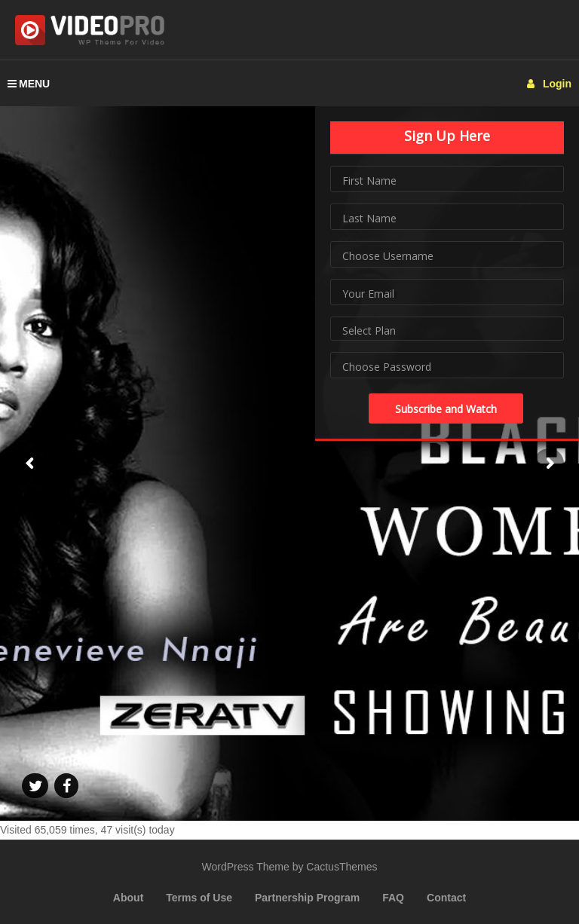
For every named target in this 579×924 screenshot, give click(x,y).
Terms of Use (199, 898)
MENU (29, 84)
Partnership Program (307, 898)
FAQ (393, 898)
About (128, 898)
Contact (446, 898)
